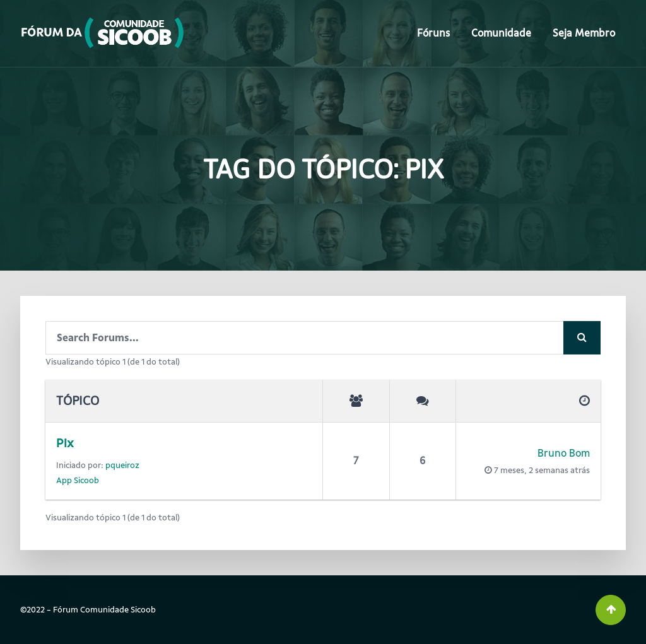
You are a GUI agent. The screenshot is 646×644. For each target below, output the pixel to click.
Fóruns (433, 33)
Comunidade (501, 33)
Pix (65, 443)
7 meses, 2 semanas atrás (542, 470)
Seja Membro (584, 33)
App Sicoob (78, 480)
